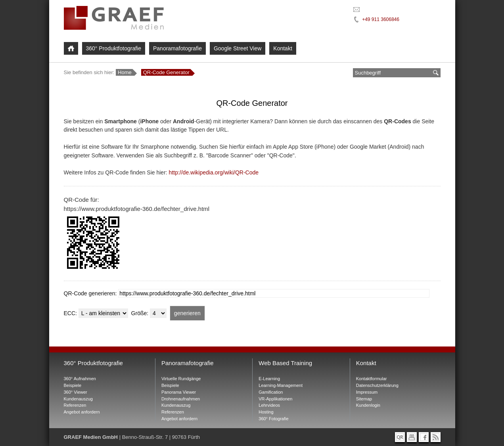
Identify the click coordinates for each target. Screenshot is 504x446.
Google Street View (238, 48)
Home (125, 72)
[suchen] (436, 73)
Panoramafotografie (177, 48)
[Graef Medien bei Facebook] (424, 437)
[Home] (71, 48)
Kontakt (283, 48)
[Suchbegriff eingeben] (392, 73)
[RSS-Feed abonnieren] (436, 437)
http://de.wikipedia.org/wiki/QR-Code (214, 172)
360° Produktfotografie (114, 48)
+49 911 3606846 (381, 19)
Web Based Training (285, 363)
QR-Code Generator (166, 72)
